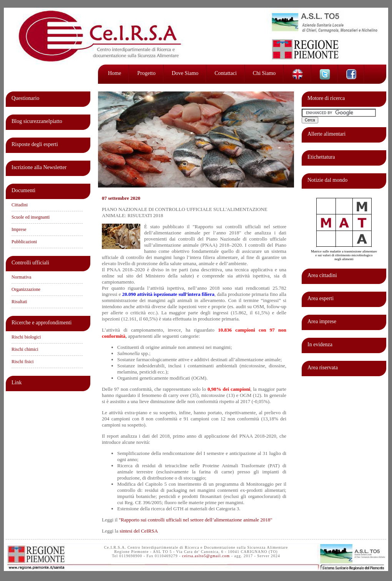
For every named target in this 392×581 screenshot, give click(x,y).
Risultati (19, 302)
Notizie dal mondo (327, 180)
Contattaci (226, 73)
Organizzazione (26, 289)
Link (17, 383)
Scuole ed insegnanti (31, 217)
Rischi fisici (23, 362)
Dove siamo (185, 73)
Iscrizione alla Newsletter (39, 167)
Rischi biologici (26, 337)
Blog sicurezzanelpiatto (37, 121)
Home (115, 73)
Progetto (146, 73)
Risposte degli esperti (35, 144)
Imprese (19, 229)
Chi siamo (264, 73)
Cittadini (20, 205)
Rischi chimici (25, 349)
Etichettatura (321, 157)
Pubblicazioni (24, 242)
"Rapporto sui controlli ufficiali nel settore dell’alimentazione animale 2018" (196, 520)
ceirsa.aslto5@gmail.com (206, 556)
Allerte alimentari (326, 134)
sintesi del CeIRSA (139, 531)
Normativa (21, 277)
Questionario (25, 98)
